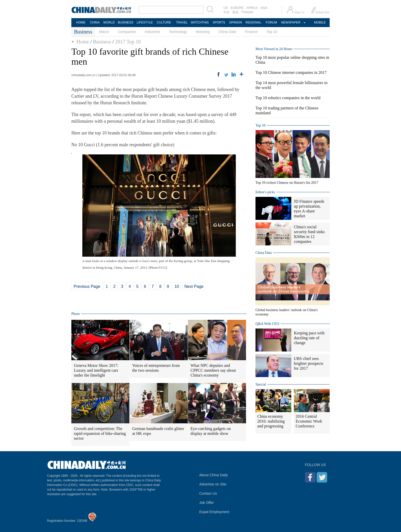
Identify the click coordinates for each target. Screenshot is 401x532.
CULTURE (164, 22)
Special (261, 384)
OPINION (236, 22)
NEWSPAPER (291, 22)
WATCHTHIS (200, 22)
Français (247, 12)
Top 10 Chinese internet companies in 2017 (291, 72)
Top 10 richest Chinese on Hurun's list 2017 (287, 183)
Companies (127, 32)
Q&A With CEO (267, 324)
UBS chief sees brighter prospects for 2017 (309, 363)
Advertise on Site (213, 484)
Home (83, 42)
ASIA (264, 8)
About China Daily (214, 475)
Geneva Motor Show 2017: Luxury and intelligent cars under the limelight (96, 370)
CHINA (95, 22)
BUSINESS (126, 22)
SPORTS (219, 22)
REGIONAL (253, 22)
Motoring (203, 32)
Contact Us (208, 493)
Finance (251, 32)
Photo (76, 314)
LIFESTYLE (145, 22)
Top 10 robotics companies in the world (288, 98)
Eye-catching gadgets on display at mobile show (211, 431)
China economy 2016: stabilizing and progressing (271, 421)
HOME (81, 22)
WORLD (109, 22)
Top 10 (272, 32)
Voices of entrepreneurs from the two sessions (156, 368)
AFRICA (252, 8)
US (226, 8)
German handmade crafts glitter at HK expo (158, 431)
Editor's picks (265, 192)
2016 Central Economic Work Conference (309, 421)
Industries (153, 32)
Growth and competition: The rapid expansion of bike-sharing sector (100, 433)
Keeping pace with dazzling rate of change (309, 338)
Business (102, 42)
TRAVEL (182, 22)
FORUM (271, 22)
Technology (178, 32)
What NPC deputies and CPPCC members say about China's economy (213, 370)
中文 (227, 12)
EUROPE (237, 8)
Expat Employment (214, 512)
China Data (227, 32)
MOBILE (320, 22)
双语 (236, 12)
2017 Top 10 (128, 42)
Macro (104, 32)
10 (177, 286)
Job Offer (207, 503)
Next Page (194, 286)
